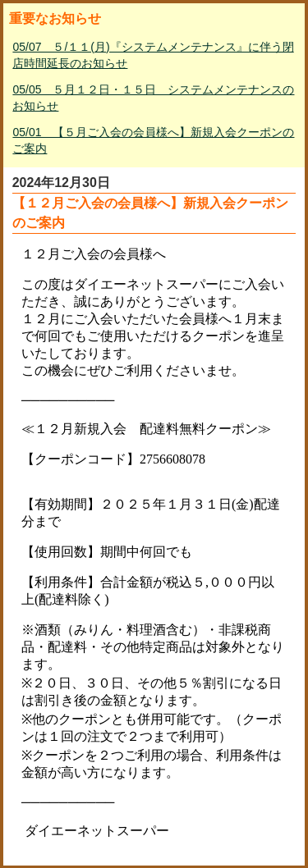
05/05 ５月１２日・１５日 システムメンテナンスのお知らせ (153, 98)
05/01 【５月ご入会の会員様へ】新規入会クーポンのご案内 (153, 140)
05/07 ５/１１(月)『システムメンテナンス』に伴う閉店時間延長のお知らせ (153, 55)
